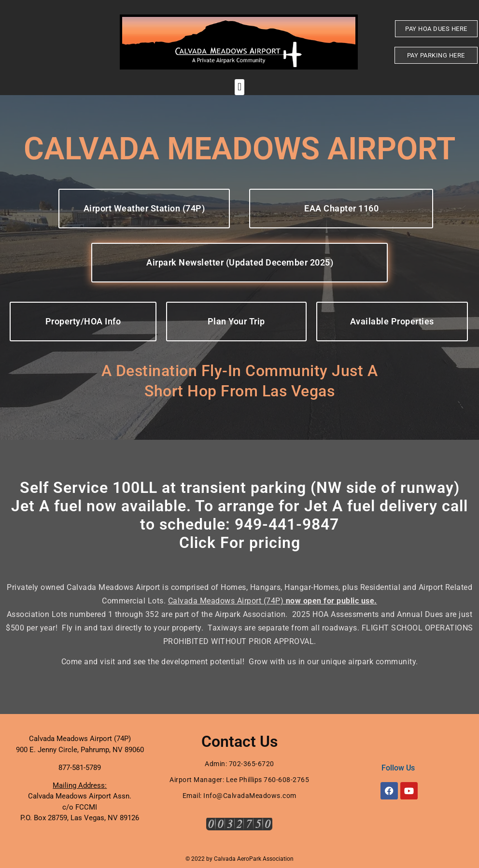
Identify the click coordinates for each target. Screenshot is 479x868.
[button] (239, 87)
